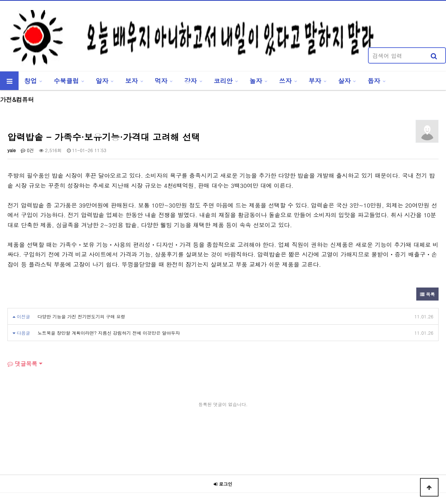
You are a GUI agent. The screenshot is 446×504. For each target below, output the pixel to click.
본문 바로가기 (0, 0)
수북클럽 (66, 81)
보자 (132, 81)
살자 (345, 81)
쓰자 (285, 81)
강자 (191, 81)
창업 (30, 81)
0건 (27, 150)
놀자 (256, 81)
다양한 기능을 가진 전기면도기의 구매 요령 (81, 316)
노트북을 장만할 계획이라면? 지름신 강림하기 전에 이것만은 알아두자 (109, 333)
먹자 (161, 81)
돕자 (374, 81)
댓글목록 (22, 364)
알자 (102, 81)
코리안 (223, 81)
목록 (427, 294)
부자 (315, 81)
